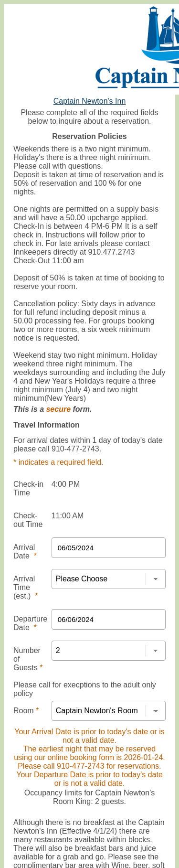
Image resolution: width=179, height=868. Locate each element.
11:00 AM (68, 516)
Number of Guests (28, 659)
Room (26, 711)
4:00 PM (66, 484)
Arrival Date (25, 552)
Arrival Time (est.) (26, 587)
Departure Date (30, 623)
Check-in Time (28, 488)
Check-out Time (28, 520)
